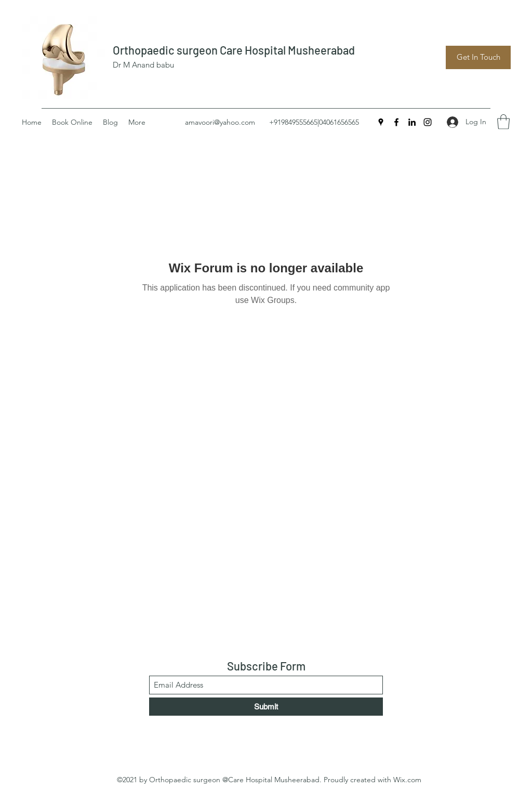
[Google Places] (381, 122)
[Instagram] (428, 122)
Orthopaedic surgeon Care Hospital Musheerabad (234, 50)
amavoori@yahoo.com (220, 122)
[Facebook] (396, 122)
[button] (503, 122)
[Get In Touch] (478, 57)
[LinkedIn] (412, 122)
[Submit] (266, 707)
